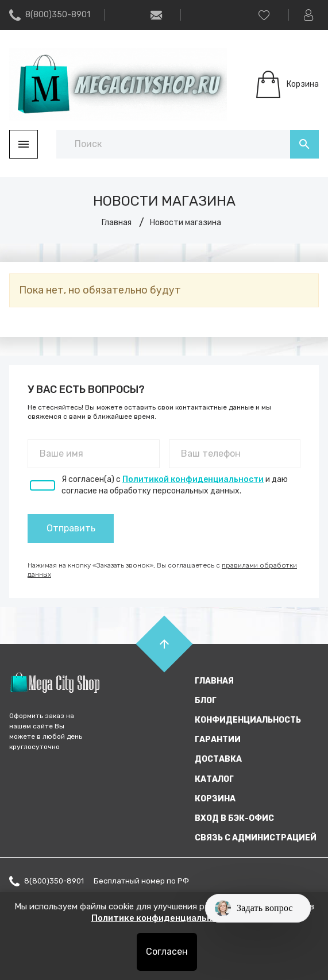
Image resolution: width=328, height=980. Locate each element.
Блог (206, 701)
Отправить (71, 528)
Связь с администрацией (256, 838)
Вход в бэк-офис (234, 818)
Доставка (218, 759)
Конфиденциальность (248, 720)
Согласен (167, 952)
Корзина (215, 799)
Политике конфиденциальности (163, 918)
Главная (214, 681)
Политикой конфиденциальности (193, 479)
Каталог (214, 779)
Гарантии (218, 740)
